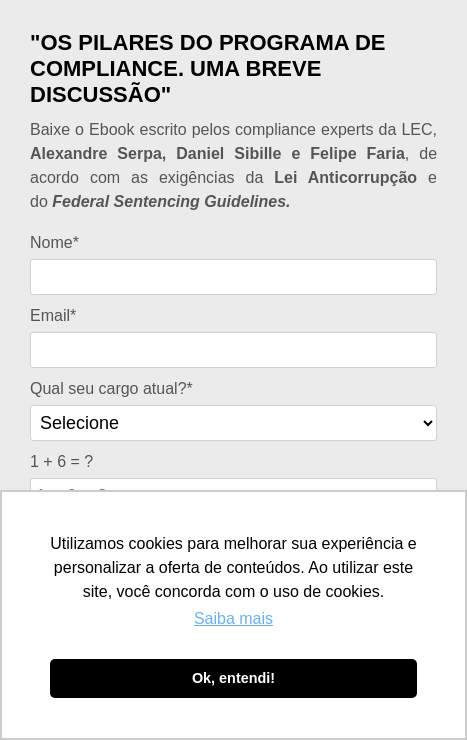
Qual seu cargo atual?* (111, 388)
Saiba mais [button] (233, 618)
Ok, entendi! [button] (233, 678)
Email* (53, 315)
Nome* (54, 242)
